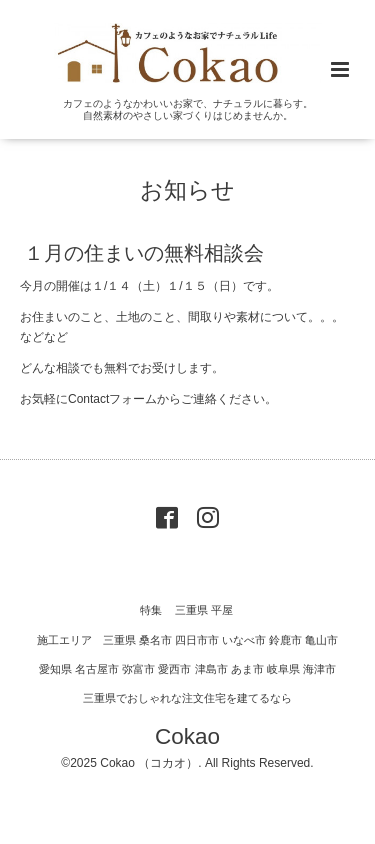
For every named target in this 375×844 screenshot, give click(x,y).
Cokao (187, 735)
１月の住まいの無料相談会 (144, 253)
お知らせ (187, 189)
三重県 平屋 (204, 610)
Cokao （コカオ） (149, 763)
